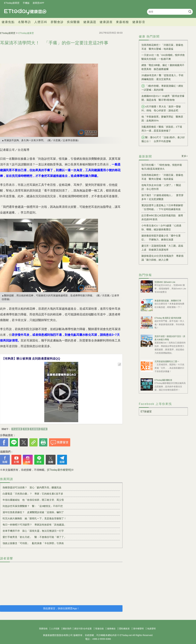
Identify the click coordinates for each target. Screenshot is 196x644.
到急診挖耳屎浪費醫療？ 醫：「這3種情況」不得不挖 (33, 506)
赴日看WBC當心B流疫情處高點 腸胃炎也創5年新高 (162, 217)
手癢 (44, 429)
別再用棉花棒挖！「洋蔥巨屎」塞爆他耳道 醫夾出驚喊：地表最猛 (162, 47)
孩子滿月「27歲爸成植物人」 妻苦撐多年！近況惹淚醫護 (162, 197)
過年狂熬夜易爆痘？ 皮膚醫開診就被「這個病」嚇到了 (33, 512)
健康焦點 (8, 22)
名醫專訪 (24, 22)
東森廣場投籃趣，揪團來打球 (168, 301)
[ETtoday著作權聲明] (59, 470)
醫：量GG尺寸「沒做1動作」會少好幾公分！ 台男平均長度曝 (163, 139)
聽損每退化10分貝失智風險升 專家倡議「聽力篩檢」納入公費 (162, 258)
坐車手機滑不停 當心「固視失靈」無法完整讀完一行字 (33, 531)
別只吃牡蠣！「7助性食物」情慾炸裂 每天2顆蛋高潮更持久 (163, 167)
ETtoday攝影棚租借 (163, 380)
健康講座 (106, 22)
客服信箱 (99, 629)
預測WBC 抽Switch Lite (165, 282)
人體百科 (41, 22)
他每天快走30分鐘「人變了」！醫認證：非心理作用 (161, 187)
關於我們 (67, 629)
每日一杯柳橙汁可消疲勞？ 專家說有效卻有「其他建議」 (34, 525)
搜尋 (190, 11)
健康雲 (25, 12)
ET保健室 (146, 411)
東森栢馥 (122, 22)
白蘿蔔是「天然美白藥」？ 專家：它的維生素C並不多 (33, 494)
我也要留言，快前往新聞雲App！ (61, 608)
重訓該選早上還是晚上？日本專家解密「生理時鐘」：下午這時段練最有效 (162, 207)
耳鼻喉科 (35, 429)
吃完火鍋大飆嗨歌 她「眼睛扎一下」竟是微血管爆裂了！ (34, 518)
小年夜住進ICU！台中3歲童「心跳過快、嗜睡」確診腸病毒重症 (161, 227)
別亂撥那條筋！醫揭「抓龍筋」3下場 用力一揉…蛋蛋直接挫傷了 (163, 129)
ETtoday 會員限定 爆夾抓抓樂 (168, 318)
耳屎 (26, 429)
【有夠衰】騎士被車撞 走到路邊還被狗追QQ (31, 359)
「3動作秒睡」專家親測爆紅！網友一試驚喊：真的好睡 (162, 88)
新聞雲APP (38, 3)
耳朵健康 (17, 429)
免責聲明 (151, 629)
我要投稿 (43, 629)
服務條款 (111, 629)
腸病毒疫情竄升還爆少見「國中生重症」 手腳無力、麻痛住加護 (161, 238)
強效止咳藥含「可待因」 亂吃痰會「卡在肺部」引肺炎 (33, 543)
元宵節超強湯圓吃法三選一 (167, 361)
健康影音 (139, 22)
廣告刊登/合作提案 (83, 629)
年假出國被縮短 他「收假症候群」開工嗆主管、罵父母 (33, 500)
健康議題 (90, 22)
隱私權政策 (124, 629)
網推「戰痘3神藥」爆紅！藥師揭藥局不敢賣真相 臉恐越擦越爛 (163, 67)
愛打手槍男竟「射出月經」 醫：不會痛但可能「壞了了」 (34, 537)
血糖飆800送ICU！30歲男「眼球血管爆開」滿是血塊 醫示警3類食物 (163, 98)
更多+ (185, 156)
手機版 (26, 3)
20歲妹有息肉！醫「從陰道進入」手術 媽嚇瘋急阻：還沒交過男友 (163, 77)
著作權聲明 (138, 629)
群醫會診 (57, 22)
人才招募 (55, 629)
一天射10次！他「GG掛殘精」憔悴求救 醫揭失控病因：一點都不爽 (163, 57)
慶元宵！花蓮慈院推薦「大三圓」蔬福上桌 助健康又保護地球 (162, 248)
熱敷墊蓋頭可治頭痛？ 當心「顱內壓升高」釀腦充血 (32, 487)
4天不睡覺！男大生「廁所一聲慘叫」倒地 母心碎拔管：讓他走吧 (161, 108)
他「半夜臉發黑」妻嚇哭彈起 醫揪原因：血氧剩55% (162, 119)
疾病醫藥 (73, 22)
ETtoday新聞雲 (12, 3)
